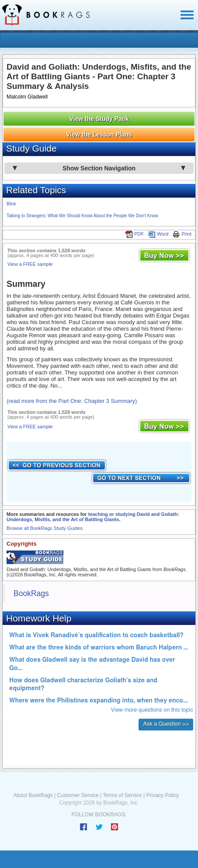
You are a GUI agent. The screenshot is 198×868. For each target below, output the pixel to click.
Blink (11, 204)
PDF (135, 234)
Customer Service (78, 795)
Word (158, 234)
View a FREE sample (30, 264)
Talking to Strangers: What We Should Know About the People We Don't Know (82, 216)
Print (182, 234)
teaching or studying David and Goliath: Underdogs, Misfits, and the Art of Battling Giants (93, 517)
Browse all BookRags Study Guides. (45, 528)
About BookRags (33, 795)
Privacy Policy (162, 795)
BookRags (31, 593)
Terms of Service (122, 795)
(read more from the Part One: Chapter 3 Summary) (72, 401)
